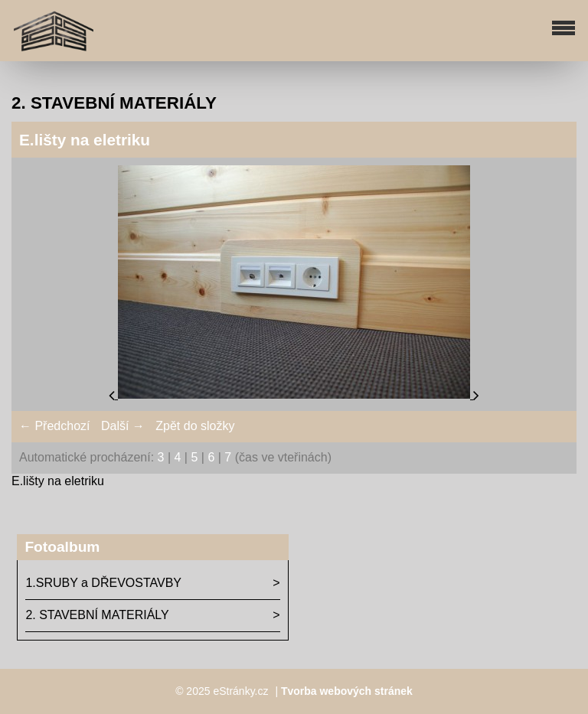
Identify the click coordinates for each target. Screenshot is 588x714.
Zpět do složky (195, 426)
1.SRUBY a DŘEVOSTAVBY (103, 583)
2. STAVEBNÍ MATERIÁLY (97, 615)
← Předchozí (54, 426)
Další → (123, 426)
